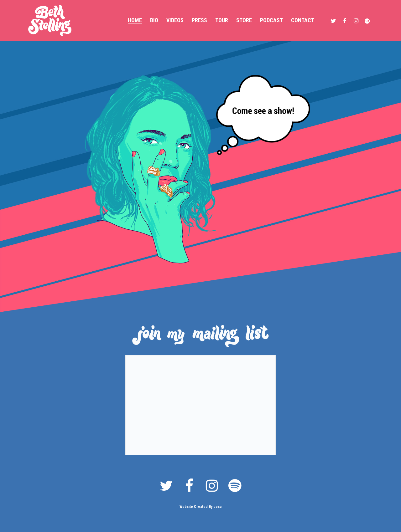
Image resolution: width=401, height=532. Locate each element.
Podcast (271, 20)
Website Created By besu (200, 507)
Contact (303, 20)
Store (244, 20)
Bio (154, 20)
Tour (222, 20)
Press (199, 20)
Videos (175, 20)
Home (135, 20)
